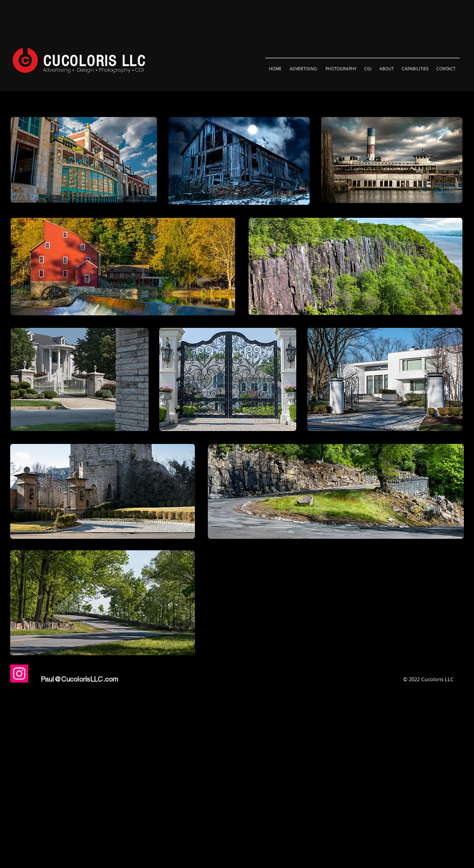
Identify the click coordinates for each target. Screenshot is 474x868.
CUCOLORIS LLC (94, 61)
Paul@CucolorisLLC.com (80, 679)
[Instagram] (19, 674)
